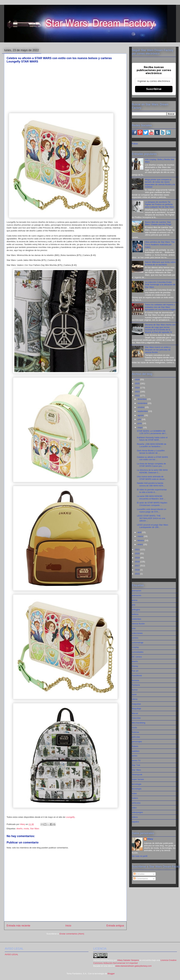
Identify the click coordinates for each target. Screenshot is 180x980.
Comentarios (141, 879)
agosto (141, 415)
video (134, 808)
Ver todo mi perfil (140, 856)
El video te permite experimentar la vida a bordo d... (152, 491)
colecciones (137, 633)
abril (140, 532)
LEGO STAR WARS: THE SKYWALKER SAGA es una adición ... (151, 518)
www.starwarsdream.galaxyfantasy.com (134, 966)
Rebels (135, 746)
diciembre (142, 399)
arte (134, 605)
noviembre (143, 403)
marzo (141, 536)
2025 (138, 383)
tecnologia (137, 784)
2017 (138, 566)
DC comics (137, 657)
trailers (135, 798)
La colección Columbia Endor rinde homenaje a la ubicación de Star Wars (160, 285)
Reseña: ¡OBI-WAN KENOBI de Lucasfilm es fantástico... (152, 445)
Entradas (139, 874)
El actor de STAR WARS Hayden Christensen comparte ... (152, 504)
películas (136, 737)
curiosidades (138, 652)
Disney (135, 666)
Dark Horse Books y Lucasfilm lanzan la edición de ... (151, 452)
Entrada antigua (115, 926)
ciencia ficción (138, 624)
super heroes (138, 779)
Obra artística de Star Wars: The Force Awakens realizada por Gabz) (160, 244)
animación (137, 595)
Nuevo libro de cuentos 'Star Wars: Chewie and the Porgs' (158, 223)
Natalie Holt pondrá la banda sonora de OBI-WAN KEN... (151, 484)
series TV (136, 760)
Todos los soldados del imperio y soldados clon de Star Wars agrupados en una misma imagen (160, 307)
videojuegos (137, 812)
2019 (138, 558)
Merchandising (139, 723)
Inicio (68, 926)
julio (140, 419)
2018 (138, 562)
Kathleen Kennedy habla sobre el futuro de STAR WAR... (152, 439)
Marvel (135, 713)
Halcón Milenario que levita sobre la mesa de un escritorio (160, 263)
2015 (138, 574)
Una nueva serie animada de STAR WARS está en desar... (152, 478)
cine (134, 628)
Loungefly (70, 817)
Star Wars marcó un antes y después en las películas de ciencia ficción (158, 350)
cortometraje (138, 643)
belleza (135, 614)
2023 (138, 392)
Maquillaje (137, 709)
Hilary (150, 839)
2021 (138, 550)
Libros (135, 699)
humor (135, 690)
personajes (137, 742)
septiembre (143, 411)
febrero (141, 540)
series (135, 756)
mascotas (136, 718)
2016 (138, 570)
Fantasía (136, 685)
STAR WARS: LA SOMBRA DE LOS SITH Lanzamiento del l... (152, 432)
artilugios (136, 610)
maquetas (136, 704)
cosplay (135, 647)
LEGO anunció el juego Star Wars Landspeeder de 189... (152, 526)
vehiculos (136, 803)
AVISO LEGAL (11, 954)
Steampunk (137, 775)
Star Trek (136, 765)
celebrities (137, 619)
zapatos (136, 822)
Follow (135, 144)
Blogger (111, 974)
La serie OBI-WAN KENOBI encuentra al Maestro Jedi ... (151, 497)
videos (135, 817)
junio (140, 423)
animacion (137, 591)
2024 (138, 388)
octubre (141, 407)
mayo (140, 427)
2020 (138, 554)
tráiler (134, 793)
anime (135, 600)
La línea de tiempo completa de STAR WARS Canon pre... (151, 465)
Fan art (135, 671)
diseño (19, 829)
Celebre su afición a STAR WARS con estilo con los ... (152, 458)
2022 (138, 396)
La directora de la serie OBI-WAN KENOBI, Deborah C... (152, 471)
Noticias (136, 732)
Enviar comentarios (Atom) (72, 934)
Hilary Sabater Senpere (128, 960)
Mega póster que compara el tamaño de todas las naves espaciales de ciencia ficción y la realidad (160, 183)
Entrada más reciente (18, 926)
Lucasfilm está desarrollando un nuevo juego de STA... (152, 510)
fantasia (136, 680)
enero (140, 544)
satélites (136, 751)
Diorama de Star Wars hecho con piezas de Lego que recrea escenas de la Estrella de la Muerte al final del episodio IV (160, 328)
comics (135, 638)
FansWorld (137, 676)
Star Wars (35, 829)
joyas (134, 694)
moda (26, 829)
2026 (138, 379)
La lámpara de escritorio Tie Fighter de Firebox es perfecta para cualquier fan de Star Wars (160, 204)
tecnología (137, 789)
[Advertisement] (65, 88)
